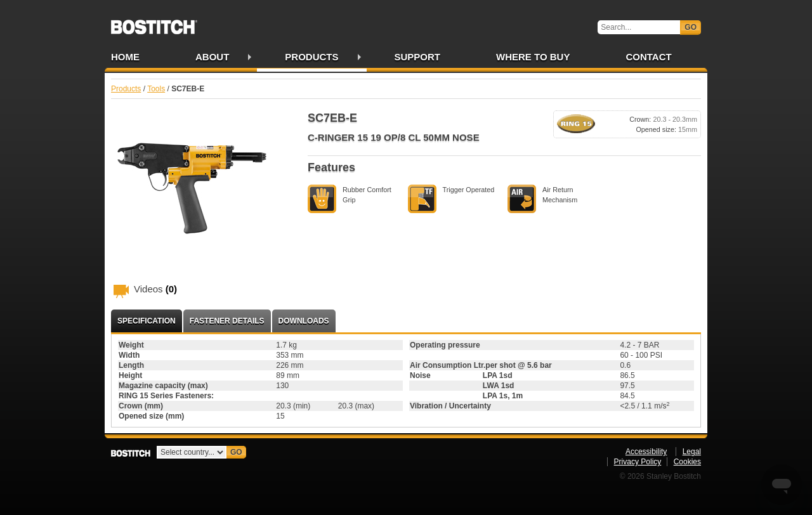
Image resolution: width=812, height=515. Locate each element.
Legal (692, 452)
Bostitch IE (154, 23)
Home (125, 57)
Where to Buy (533, 57)
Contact (648, 57)
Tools (156, 89)
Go (691, 27)
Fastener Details (227, 321)
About (212, 57)
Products (311, 57)
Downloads (304, 321)
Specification (147, 321)
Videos (155, 289)
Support (418, 57)
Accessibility (646, 452)
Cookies (687, 462)
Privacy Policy (638, 462)
